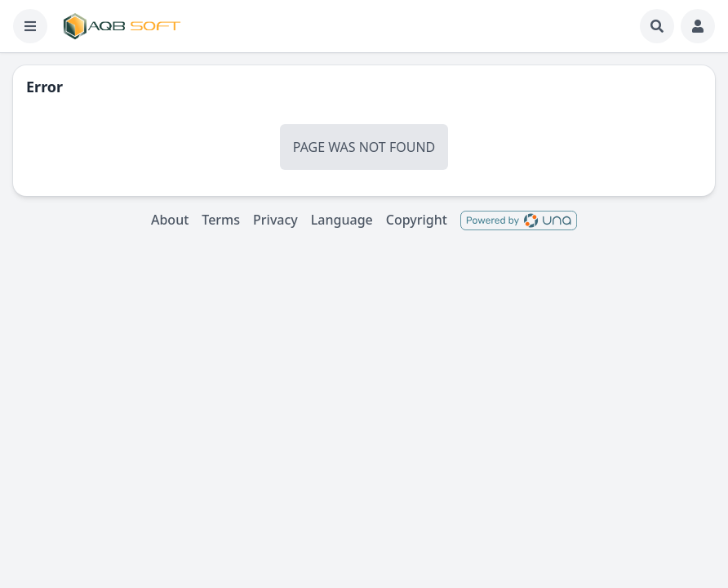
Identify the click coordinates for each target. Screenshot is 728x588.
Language (342, 220)
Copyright (417, 220)
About (170, 220)
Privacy (275, 220)
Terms (221, 220)
